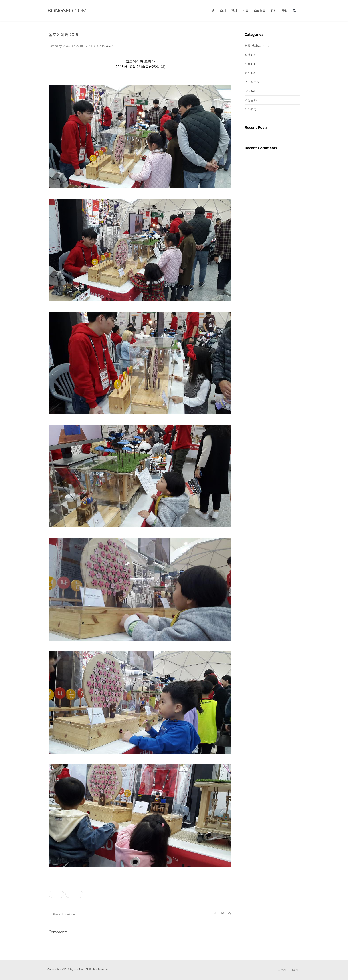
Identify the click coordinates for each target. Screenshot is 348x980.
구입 (285, 10)
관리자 (294, 970)
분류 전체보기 (258, 46)
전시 (234, 10)
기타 (251, 109)
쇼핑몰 (251, 100)
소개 (223, 10)
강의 (274, 10)
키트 (245, 10)
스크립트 (260, 10)
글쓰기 (282, 970)
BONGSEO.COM (67, 10)
